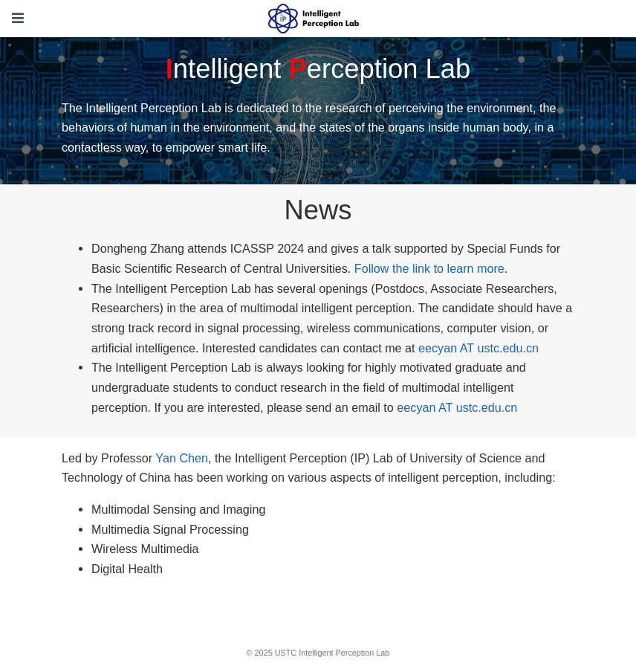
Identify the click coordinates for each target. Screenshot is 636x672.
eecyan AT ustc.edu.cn (478, 348)
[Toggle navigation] (18, 18)
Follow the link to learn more (429, 268)
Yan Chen (182, 458)
